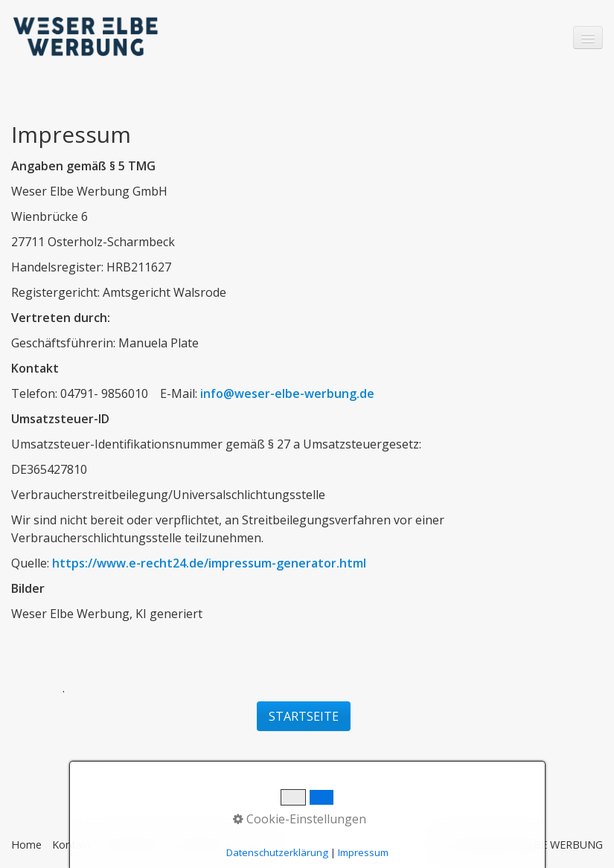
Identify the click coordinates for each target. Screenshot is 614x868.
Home (26, 845)
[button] (304, 716)
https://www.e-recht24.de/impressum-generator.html (209, 563)
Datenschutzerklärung (277, 852)
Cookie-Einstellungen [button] (300, 819)
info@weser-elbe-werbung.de (287, 393)
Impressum (363, 852)
